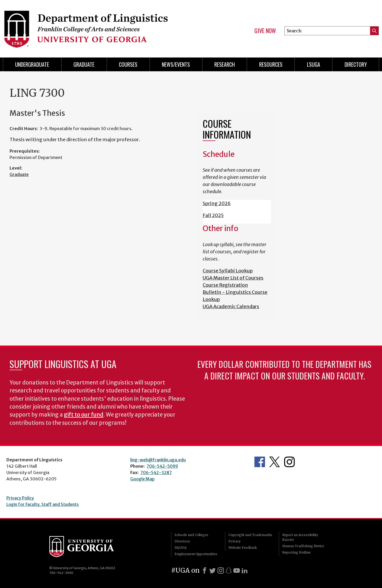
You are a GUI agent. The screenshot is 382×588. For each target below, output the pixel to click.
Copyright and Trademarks (250, 535)
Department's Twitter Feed (275, 462)
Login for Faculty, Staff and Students (43, 504)
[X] (212, 571)
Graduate (84, 64)
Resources (271, 64)
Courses (128, 64)
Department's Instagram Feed (289, 462)
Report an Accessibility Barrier (300, 537)
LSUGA (314, 64)
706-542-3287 (156, 472)
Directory (356, 64)
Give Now (265, 31)
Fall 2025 (213, 215)
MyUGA (181, 548)
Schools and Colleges (191, 535)
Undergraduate (32, 64)
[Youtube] (237, 571)
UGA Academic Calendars (231, 306)
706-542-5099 (162, 466)
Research (225, 64)
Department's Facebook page (260, 462)
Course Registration (225, 285)
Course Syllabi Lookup (228, 271)
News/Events (176, 64)
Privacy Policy (20, 498)
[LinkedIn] (245, 571)
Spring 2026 (217, 203)
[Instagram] (221, 571)
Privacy (235, 541)
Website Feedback (243, 548)
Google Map (142, 479)
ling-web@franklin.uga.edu (158, 460)
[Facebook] (205, 571)
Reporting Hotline (296, 552)
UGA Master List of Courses (233, 278)
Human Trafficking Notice (303, 546)
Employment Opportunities (196, 554)
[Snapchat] (229, 571)
